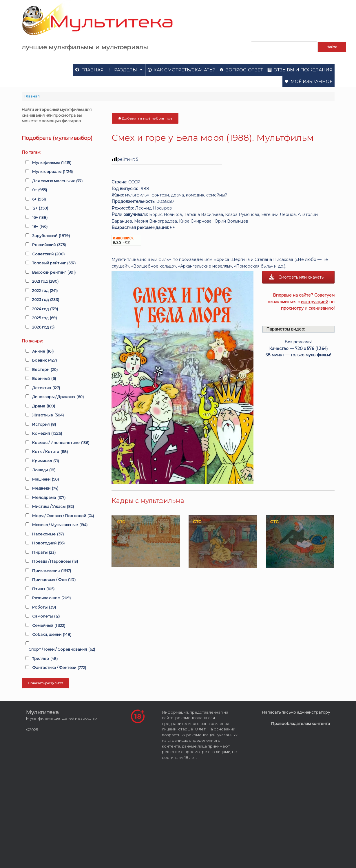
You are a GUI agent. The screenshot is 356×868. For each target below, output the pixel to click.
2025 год (44, 318)
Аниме (43, 351)
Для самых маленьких (57, 181)
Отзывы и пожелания (303, 70)
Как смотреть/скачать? (184, 70)
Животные (48, 415)
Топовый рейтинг (54, 263)
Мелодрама (49, 498)
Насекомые (48, 534)
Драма (44, 406)
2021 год (45, 281)
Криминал (45, 461)
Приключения (52, 571)
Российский (49, 245)
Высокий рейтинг (54, 273)
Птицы (43, 589)
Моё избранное (312, 81)
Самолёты (46, 616)
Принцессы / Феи (54, 580)
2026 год (43, 327)
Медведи (45, 488)
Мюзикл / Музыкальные (60, 525)
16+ (40, 218)
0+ (40, 190)
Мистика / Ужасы (53, 507)
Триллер (45, 659)
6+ (39, 199)
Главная (93, 70)
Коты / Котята (50, 452)
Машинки (45, 479)
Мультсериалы (52, 172)
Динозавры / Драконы (58, 397)
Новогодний (48, 543)
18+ (40, 227)
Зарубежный (51, 236)
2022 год (45, 291)
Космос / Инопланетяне (61, 443)
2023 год (46, 300)
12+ (40, 208)
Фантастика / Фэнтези (59, 668)
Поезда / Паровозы (55, 562)
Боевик (44, 360)
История (44, 425)
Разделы (129, 70)
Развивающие (51, 598)
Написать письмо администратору (296, 712)
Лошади (44, 470)
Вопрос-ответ (244, 70)
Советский (48, 254)
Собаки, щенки (52, 635)
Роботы (44, 607)
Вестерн (45, 370)
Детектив (46, 388)
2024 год (45, 309)
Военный (44, 379)
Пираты (44, 553)
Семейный (49, 626)
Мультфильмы (52, 163)
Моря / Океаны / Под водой (63, 516)
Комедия (47, 434)
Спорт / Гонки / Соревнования (62, 649)
